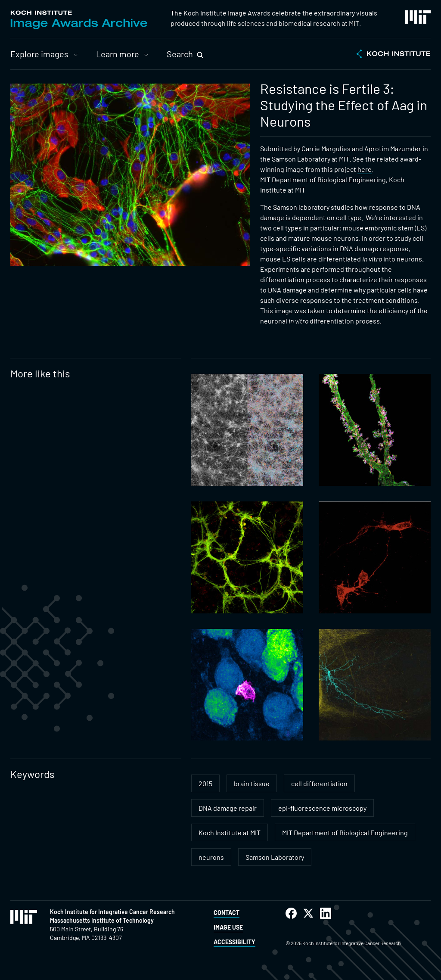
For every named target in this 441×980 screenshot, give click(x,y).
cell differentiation (319, 783)
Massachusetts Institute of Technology (102, 920)
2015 (205, 783)
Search (180, 54)
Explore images (39, 54)
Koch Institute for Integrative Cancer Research (112, 912)
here (365, 169)
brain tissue (252, 783)
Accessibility (234, 942)
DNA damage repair (228, 808)
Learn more (118, 54)
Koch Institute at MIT (230, 832)
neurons (211, 857)
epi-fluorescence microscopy (322, 808)
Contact (227, 913)
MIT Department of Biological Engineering (345, 832)
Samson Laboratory (275, 857)
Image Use (228, 927)
